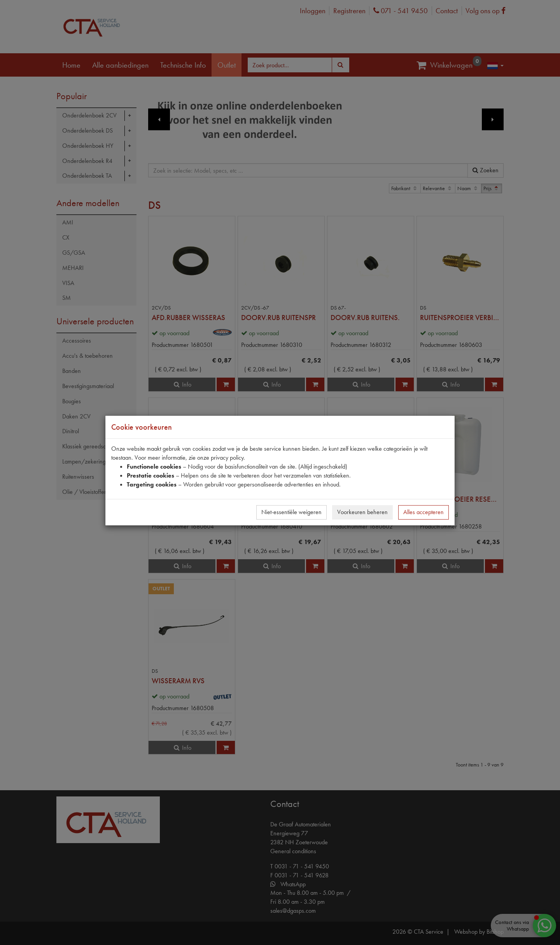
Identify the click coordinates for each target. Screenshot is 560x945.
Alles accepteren (423, 512)
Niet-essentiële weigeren (291, 512)
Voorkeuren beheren (362, 512)
